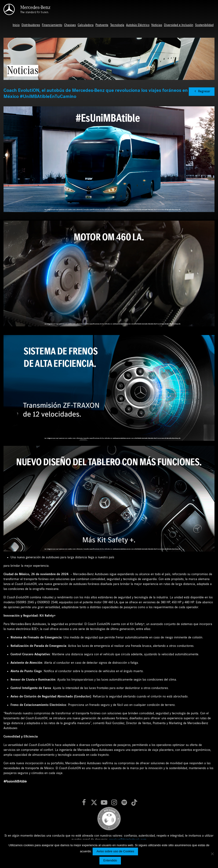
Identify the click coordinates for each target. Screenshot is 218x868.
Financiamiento (52, 25)
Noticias (157, 25)
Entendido (110, 860)
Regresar (202, 91)
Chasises (70, 25)
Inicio (16, 25)
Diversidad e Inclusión (179, 25)
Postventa (102, 25)
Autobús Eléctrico (138, 25)
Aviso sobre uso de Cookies (115, 851)
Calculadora (86, 25)
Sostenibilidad (204, 25)
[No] (212, 854)
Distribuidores (31, 25)
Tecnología (117, 25)
